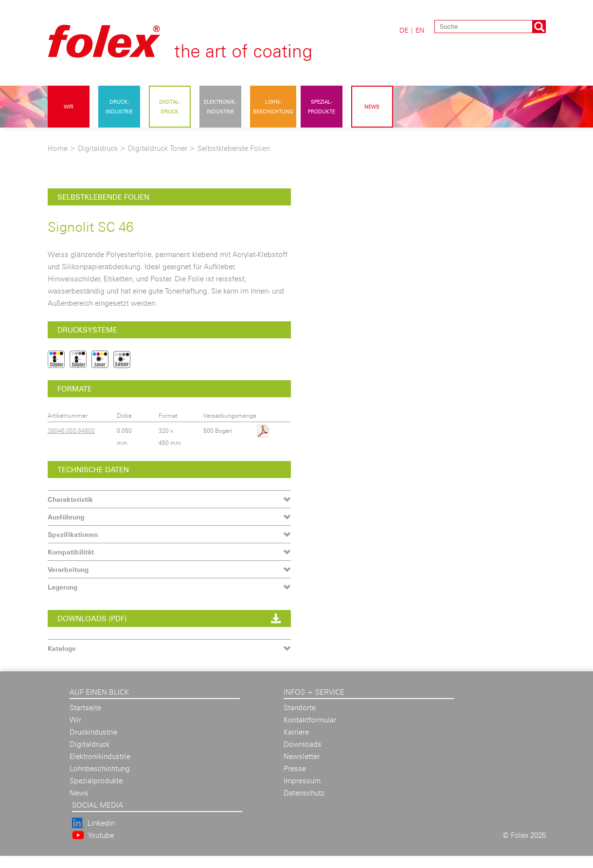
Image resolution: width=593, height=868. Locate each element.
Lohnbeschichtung (100, 768)
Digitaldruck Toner (158, 148)
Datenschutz (304, 793)
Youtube (101, 835)
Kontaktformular (310, 720)
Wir (69, 107)
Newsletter (302, 756)
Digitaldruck (98, 148)
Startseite (85, 708)
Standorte (300, 708)
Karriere (296, 732)
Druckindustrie (93, 732)
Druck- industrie (119, 107)
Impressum (302, 781)
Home (58, 148)
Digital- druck (170, 107)
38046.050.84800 (71, 431)
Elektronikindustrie (100, 756)
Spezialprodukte (96, 781)
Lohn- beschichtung (273, 107)
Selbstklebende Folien (234, 148)
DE (404, 30)
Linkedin (101, 823)
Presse (295, 768)
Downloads (303, 744)
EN (420, 30)
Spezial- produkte (322, 107)
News (372, 107)
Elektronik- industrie (220, 107)
